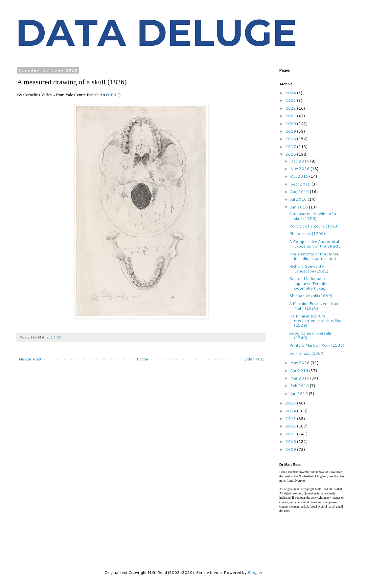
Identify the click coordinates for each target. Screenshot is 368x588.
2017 (291, 147)
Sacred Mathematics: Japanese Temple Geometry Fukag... (309, 283)
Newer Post (30, 359)
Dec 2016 (300, 161)
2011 (291, 434)
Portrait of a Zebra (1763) (314, 226)
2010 (291, 441)
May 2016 (300, 363)
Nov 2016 (300, 169)
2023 (291, 100)
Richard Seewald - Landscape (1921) (309, 268)
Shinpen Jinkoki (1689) (311, 296)
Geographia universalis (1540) (310, 335)
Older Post (254, 359)
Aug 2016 (300, 192)
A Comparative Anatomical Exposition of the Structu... (316, 244)
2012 (291, 426)
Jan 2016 (299, 393)
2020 (291, 124)
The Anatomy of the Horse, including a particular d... (314, 256)
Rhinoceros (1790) (307, 234)
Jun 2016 (299, 207)
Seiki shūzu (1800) (307, 353)
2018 (291, 139)
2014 (291, 411)
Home (142, 359)
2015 (291, 403)
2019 (291, 131)
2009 (291, 449)
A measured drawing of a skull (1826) (313, 216)
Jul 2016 (299, 199)
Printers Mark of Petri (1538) (317, 345)
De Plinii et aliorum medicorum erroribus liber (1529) (316, 321)
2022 (291, 108)
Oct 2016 (300, 176)
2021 (291, 116)
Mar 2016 (300, 378)
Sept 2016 (301, 184)
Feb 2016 (300, 386)
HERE (113, 95)
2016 (291, 154)
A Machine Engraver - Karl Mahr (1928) (314, 306)
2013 (291, 418)
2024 (291, 93)
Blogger (255, 572)
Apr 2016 (300, 370)
